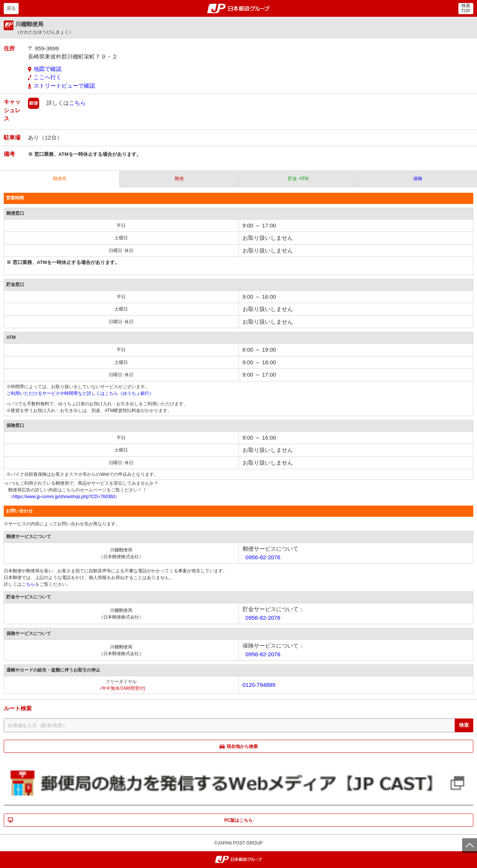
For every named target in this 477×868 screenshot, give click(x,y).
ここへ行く (48, 77)
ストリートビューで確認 (64, 86)
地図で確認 (48, 69)
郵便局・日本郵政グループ (239, 9)
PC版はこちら (239, 820)
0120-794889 (259, 685)
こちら (77, 103)
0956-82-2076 (263, 557)
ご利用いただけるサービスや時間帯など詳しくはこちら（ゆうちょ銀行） (80, 393)
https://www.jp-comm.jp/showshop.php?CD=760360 (64, 497)
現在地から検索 (242, 746)
